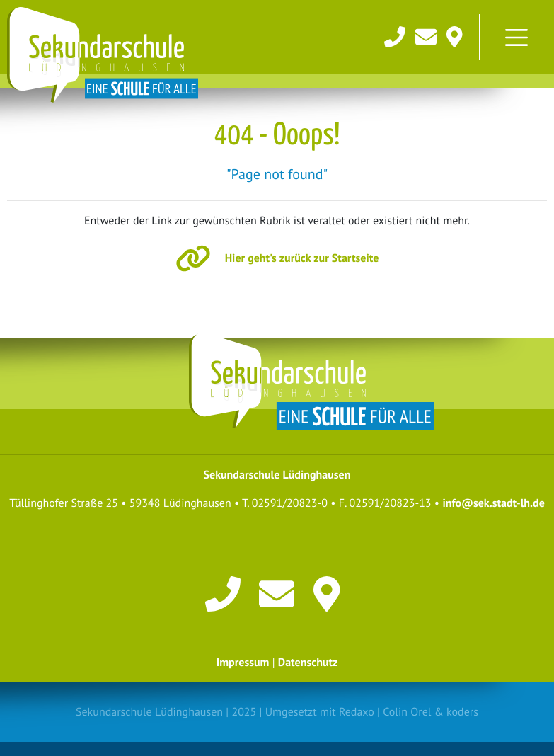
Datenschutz (308, 663)
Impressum (243, 663)
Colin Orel (407, 712)
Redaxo (357, 712)
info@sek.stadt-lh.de (493, 503)
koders (462, 712)
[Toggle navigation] (517, 38)
